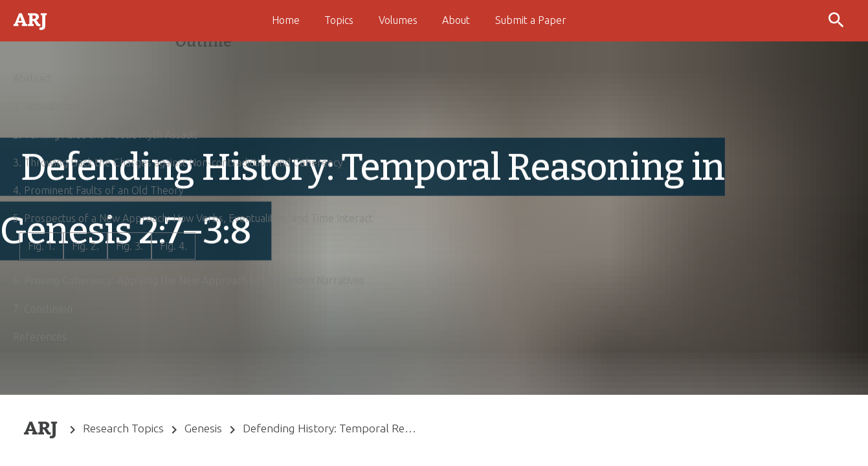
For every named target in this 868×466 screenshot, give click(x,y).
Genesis (203, 428)
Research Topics (123, 428)
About (456, 20)
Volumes (398, 20)
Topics (339, 20)
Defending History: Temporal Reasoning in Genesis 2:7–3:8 (329, 428)
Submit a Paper (531, 20)
